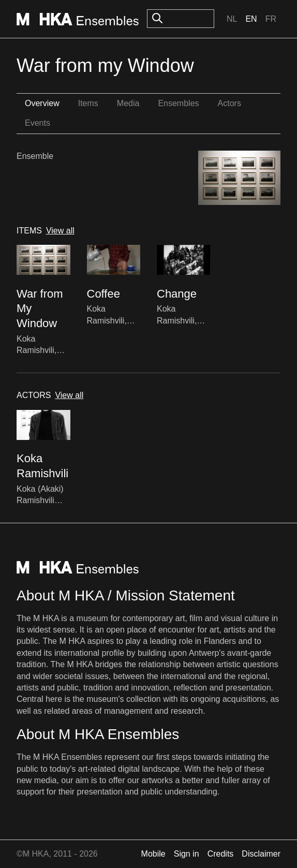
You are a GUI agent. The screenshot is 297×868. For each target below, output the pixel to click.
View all (60, 231)
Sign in (187, 854)
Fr (271, 19)
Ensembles (178, 103)
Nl (232, 19)
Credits (221, 854)
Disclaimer (261, 854)
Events (38, 123)
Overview (42, 103)
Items (88, 103)
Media (128, 103)
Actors (229, 103)
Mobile (153, 854)
